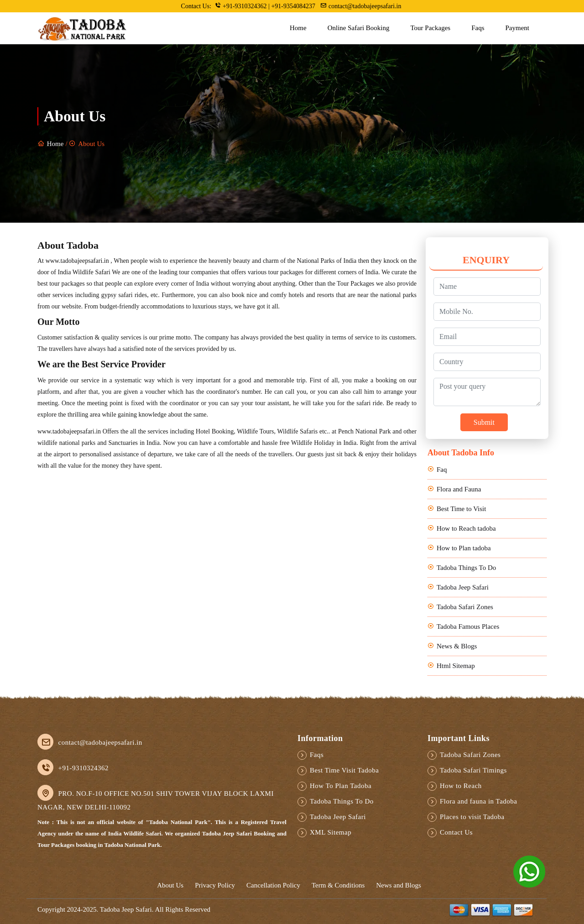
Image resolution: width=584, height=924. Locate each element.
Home (298, 28)
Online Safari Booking (359, 28)
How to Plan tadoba (464, 548)
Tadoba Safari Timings (473, 770)
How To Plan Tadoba (341, 786)
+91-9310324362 (83, 768)
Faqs (478, 28)
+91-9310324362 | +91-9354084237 (266, 6)
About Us (170, 885)
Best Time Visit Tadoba (344, 770)
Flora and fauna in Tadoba (478, 801)
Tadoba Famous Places (468, 626)
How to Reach (461, 786)
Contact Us (456, 832)
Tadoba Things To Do (466, 568)
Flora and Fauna (459, 489)
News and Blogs (398, 885)
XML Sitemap (331, 832)
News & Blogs (457, 646)
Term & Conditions (338, 885)
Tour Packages (430, 28)
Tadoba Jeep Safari (463, 587)
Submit (484, 422)
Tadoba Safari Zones (465, 607)
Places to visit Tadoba (472, 817)
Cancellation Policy (273, 885)
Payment (518, 28)
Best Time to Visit (461, 509)
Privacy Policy (215, 885)
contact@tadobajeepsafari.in (361, 6)
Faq (442, 470)
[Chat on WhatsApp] (529, 871)
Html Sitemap (456, 666)
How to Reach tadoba (466, 528)
